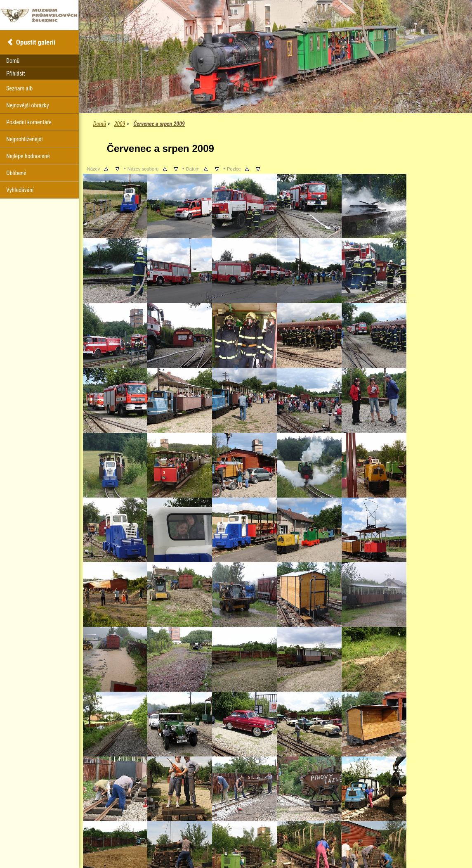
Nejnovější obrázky (28, 105)
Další (168, 834)
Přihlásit (16, 74)
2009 (120, 124)
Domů (100, 124)
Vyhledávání (20, 190)
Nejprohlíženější (24, 139)
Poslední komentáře (29, 122)
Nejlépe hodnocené (28, 156)
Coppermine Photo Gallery (286, 847)
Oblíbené (16, 173)
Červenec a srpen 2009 (159, 124)
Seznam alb (19, 88)
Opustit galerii (36, 42)
